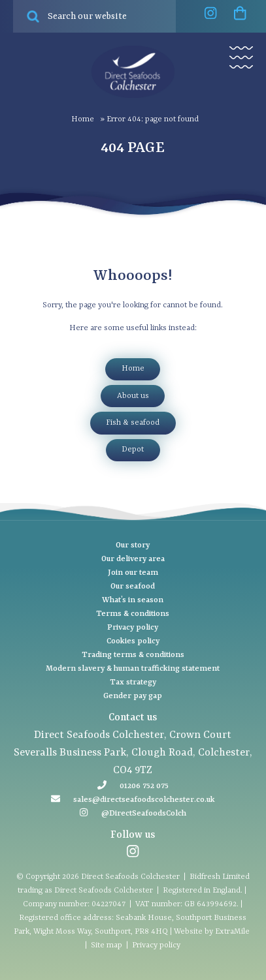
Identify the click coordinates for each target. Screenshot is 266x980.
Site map (107, 945)
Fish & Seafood (133, 423)
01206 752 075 (144, 786)
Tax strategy (133, 682)
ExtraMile (232, 932)
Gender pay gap (133, 696)
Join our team (133, 573)
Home (83, 119)
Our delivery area (133, 559)
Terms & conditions (133, 614)
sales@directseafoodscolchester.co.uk (144, 800)
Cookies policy (133, 641)
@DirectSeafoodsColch (144, 814)
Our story (133, 545)
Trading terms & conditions (133, 655)
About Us (133, 396)
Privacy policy (133, 628)
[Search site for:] (94, 16)
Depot (133, 450)
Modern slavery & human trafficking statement (133, 669)
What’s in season (133, 600)
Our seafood (133, 587)
